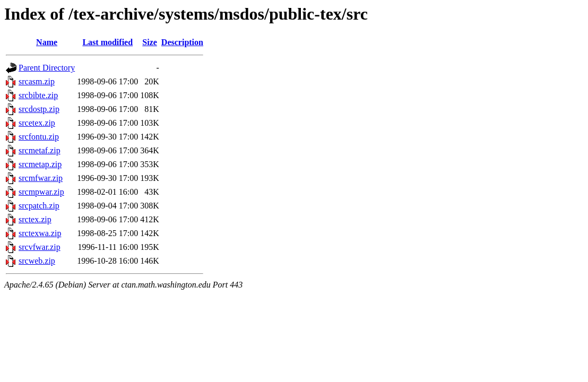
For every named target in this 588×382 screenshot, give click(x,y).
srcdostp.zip (39, 109)
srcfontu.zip (39, 137)
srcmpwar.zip (41, 192)
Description (182, 42)
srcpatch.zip (39, 206)
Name (47, 42)
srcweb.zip (37, 261)
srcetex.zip (37, 123)
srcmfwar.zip (41, 178)
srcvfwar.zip (40, 247)
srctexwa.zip (40, 233)
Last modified (107, 42)
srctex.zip (35, 219)
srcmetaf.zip (40, 150)
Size (150, 42)
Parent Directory (47, 68)
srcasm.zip (37, 81)
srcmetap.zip (40, 164)
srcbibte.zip (38, 95)
